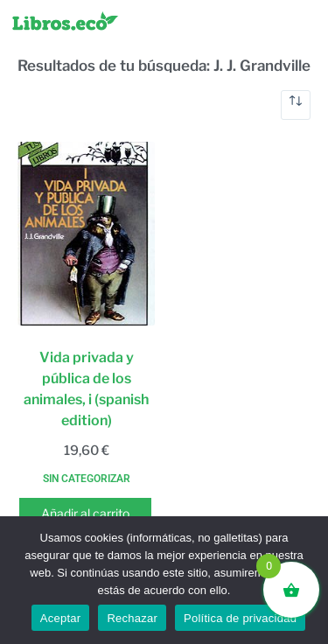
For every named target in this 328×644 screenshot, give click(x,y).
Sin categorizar (87, 479)
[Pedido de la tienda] (296, 105)
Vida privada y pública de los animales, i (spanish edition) (86, 389)
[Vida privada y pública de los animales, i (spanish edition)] (86, 234)
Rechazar (132, 618)
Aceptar (61, 618)
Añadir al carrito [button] (85, 513)
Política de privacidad (240, 618)
